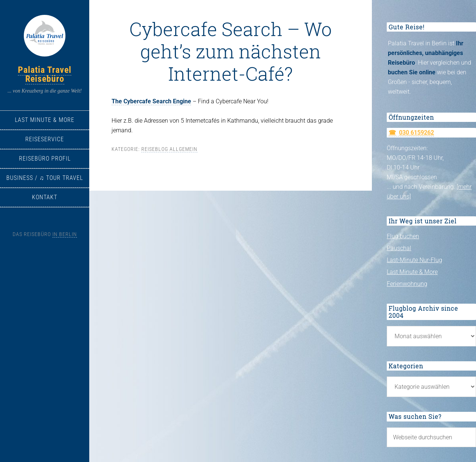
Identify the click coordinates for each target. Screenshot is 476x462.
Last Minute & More (412, 272)
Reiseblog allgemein (169, 149)
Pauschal (399, 248)
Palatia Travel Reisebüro (45, 74)
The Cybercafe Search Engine (151, 101)
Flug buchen (403, 236)
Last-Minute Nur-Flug (414, 260)
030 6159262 (416, 133)
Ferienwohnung (407, 284)
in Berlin (65, 234)
